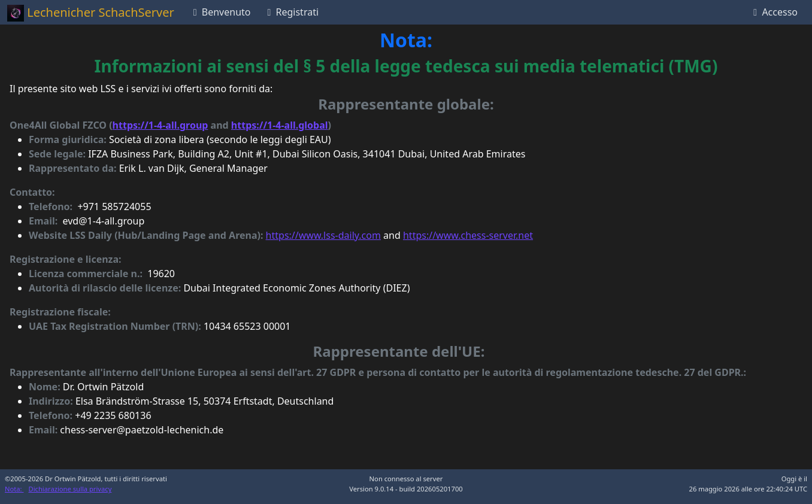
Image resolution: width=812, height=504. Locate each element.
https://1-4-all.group (160, 125)
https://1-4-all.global (280, 125)
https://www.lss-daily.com (323, 235)
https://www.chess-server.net (468, 235)
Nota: (14, 489)
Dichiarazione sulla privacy (70, 489)
